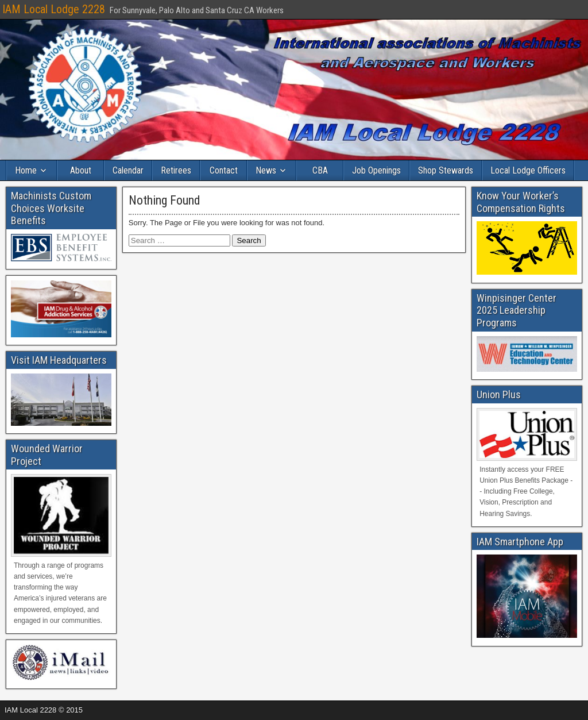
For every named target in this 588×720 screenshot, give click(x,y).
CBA (320, 170)
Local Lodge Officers (528, 170)
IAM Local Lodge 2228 (54, 9)
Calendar (128, 170)
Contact (224, 170)
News (266, 170)
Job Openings (376, 170)
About (81, 170)
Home (26, 170)
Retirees (176, 170)
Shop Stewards (446, 170)
